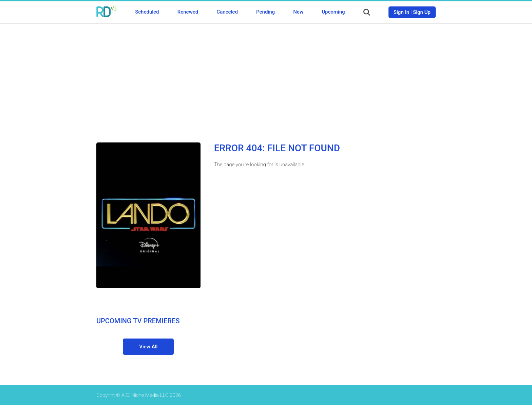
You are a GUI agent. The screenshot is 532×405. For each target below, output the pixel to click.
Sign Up (422, 12)
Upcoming (333, 12)
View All (148, 347)
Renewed (188, 12)
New (298, 12)
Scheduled (147, 12)
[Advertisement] (266, 78)
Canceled (227, 12)
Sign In (401, 12)
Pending (265, 12)
